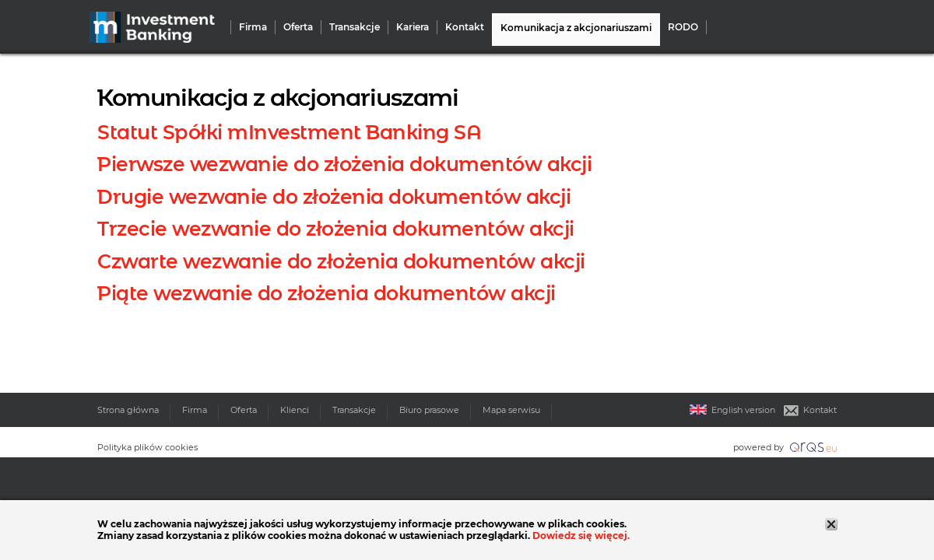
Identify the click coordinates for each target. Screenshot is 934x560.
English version (732, 410)
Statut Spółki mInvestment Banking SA (289, 132)
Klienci (295, 410)
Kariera (413, 27)
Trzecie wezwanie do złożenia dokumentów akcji (336, 229)
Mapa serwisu (511, 410)
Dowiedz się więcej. (581, 535)
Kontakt (465, 27)
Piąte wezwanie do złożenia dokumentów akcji (327, 293)
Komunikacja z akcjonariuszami (576, 28)
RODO (683, 27)
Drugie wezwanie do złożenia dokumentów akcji (334, 197)
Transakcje (355, 27)
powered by (785, 447)
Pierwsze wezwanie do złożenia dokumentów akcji (344, 164)
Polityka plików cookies (147, 447)
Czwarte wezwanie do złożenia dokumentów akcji (341, 261)
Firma (253, 27)
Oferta (298, 27)
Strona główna (128, 410)
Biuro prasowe (429, 410)
